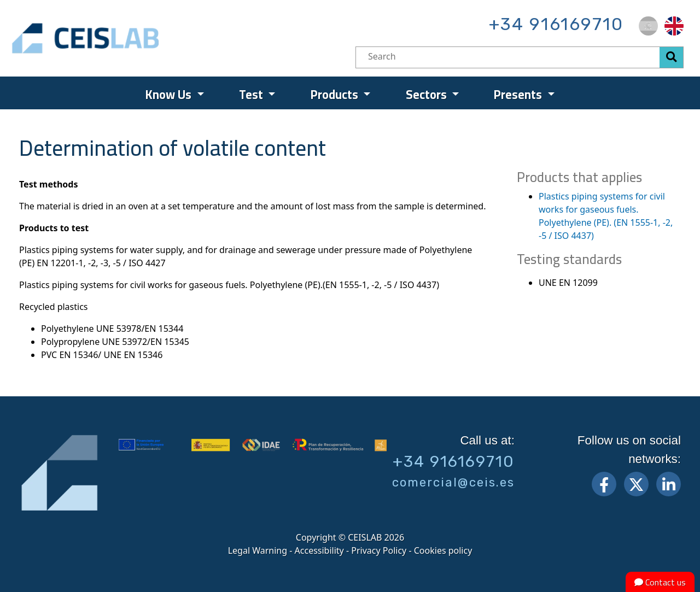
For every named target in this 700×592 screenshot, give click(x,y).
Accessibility (319, 550)
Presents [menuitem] (519, 95)
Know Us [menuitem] (170, 95)
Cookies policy (443, 550)
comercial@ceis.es (453, 482)
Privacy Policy (379, 550)
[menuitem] (648, 26)
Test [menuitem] (252, 95)
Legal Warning (258, 550)
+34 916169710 (556, 24)
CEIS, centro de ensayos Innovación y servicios (128, 38)
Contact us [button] (660, 582)
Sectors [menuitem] (428, 95)
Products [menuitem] (336, 95)
